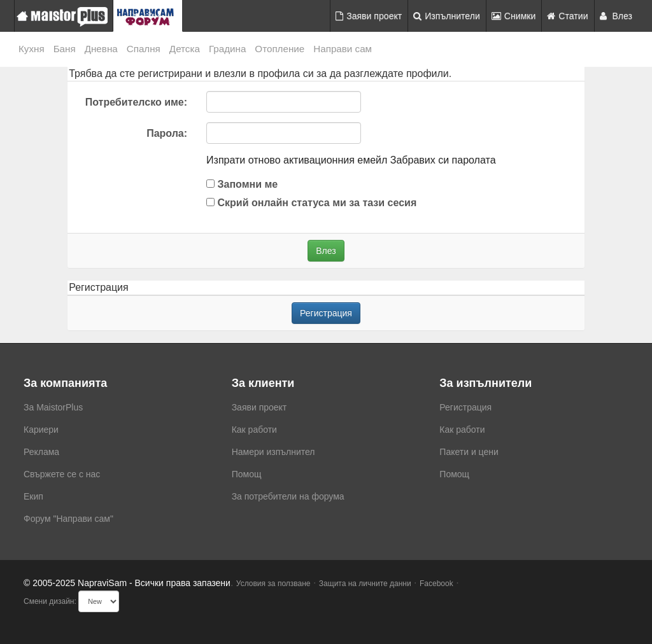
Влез (616, 16)
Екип (33, 496)
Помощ (247, 474)
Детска (185, 49)
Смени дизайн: (50, 601)
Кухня (32, 49)
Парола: (167, 133)
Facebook (436, 584)
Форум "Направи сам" (68, 519)
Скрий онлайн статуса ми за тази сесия (311, 203)
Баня (65, 49)
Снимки (514, 16)
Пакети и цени (469, 452)
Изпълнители (447, 16)
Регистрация (326, 313)
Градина (227, 49)
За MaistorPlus (53, 407)
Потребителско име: (136, 102)
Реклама (41, 452)
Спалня (144, 49)
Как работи (254, 430)
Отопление (280, 49)
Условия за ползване (273, 584)
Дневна (101, 49)
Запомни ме (242, 184)
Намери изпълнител (273, 452)
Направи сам (343, 49)
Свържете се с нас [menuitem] (62, 474)
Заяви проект (369, 16)
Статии (567, 16)
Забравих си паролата (443, 160)
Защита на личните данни (365, 584)
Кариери (41, 430)
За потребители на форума (288, 496)
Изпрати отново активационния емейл (297, 160)
